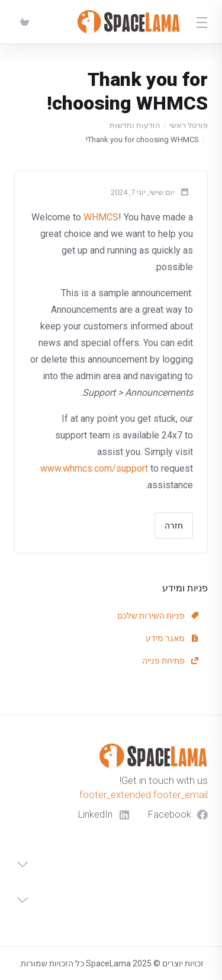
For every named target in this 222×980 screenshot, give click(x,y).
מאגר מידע (172, 638)
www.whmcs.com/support (94, 468)
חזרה (174, 526)
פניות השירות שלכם (158, 616)
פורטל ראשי (189, 125)
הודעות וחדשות (135, 125)
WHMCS (101, 217)
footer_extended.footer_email (144, 795)
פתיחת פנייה (170, 661)
